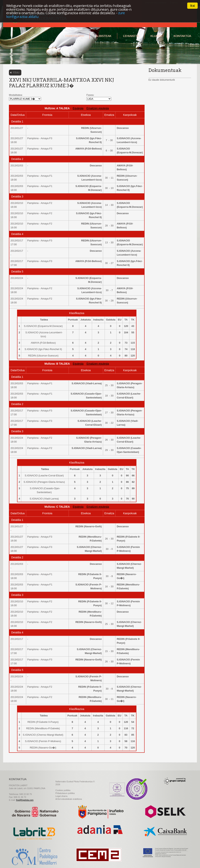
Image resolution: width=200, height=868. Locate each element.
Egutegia (78, 108)
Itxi (192, 6)
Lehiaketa (131, 36)
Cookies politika (63, 790)
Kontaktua (182, 36)
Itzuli (16, 72)
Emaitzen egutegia (98, 108)
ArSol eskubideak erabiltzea (69, 799)
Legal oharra (61, 796)
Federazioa (75, 36)
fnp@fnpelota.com (25, 800)
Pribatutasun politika (65, 793)
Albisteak (103, 36)
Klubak (156, 36)
